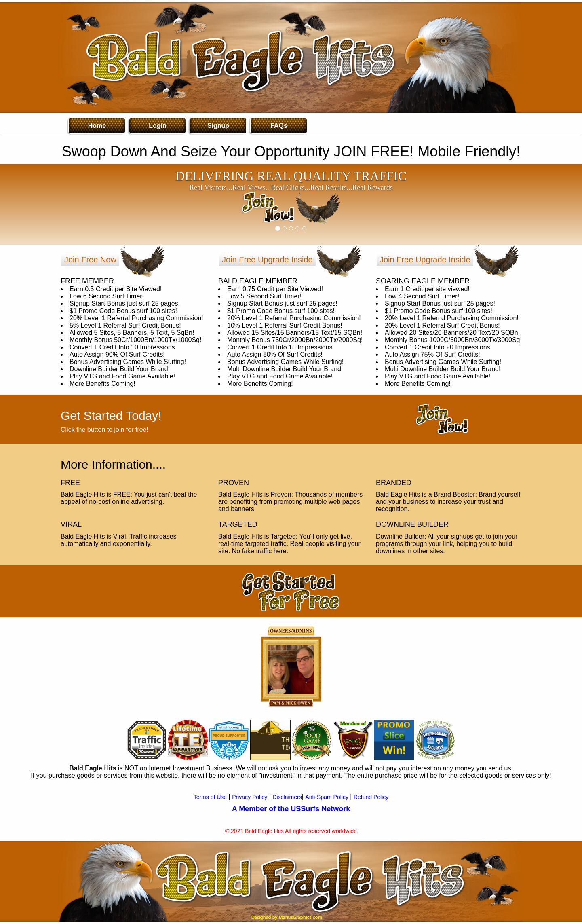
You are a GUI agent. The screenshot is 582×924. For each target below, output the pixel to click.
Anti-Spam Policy (327, 797)
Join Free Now (90, 260)
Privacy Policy (250, 797)
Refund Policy (371, 797)
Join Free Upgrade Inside (267, 260)
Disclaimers (287, 797)
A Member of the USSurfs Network (291, 809)
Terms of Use (210, 797)
